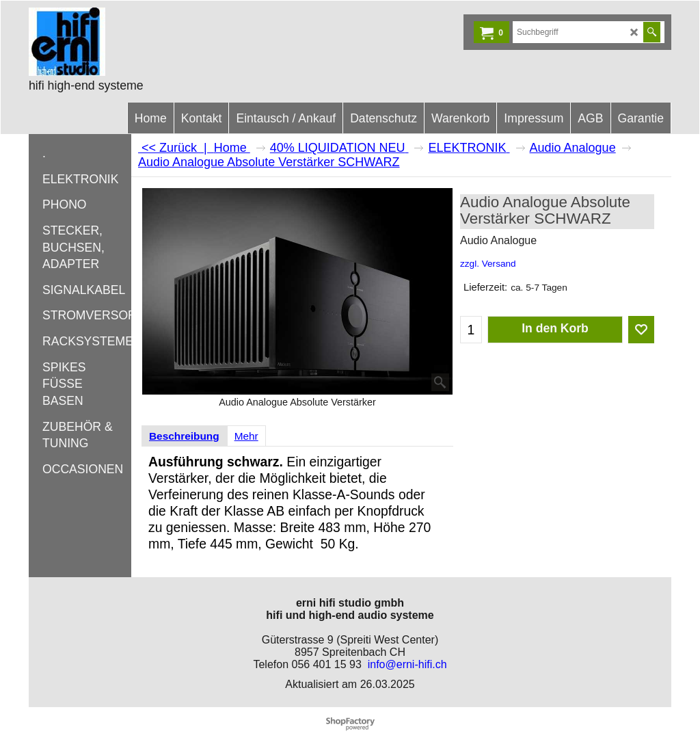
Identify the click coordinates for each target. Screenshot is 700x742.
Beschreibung (184, 436)
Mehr (246, 436)
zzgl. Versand (488, 264)
